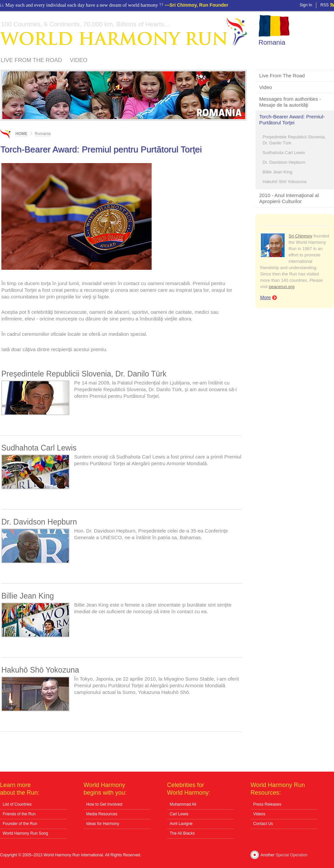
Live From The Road (31, 60)
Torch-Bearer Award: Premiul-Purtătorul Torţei (292, 120)
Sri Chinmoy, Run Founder (199, 5)
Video (79, 60)
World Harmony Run (124, 32)
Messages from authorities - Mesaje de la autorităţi (290, 102)
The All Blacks (182, 833)
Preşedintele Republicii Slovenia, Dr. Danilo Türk (294, 140)
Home (21, 134)
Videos (259, 814)
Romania (272, 42)
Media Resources (102, 814)
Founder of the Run (20, 824)
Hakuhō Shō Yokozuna (285, 182)
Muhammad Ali (183, 804)
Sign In (306, 5)
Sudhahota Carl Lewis (284, 153)
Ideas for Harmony (103, 824)
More (266, 297)
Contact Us (263, 824)
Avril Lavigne (181, 824)
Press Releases (267, 804)
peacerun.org (282, 287)
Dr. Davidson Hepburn (284, 162)
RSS (324, 5)
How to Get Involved (104, 804)
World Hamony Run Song (25, 833)
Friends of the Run (19, 814)
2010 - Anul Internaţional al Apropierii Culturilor (289, 198)
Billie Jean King (277, 172)
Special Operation (291, 855)
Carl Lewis (179, 814)
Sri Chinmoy (300, 236)
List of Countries (17, 804)
